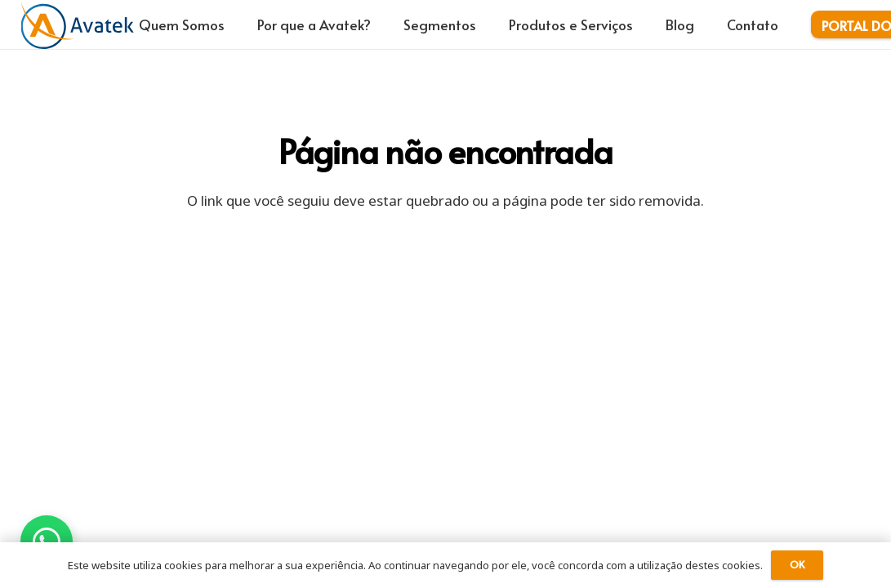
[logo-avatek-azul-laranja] (78, 24)
